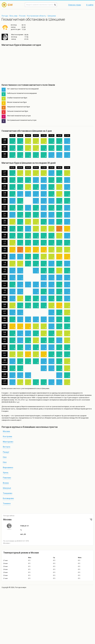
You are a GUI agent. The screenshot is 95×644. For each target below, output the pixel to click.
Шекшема (52, 16)
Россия (22, 16)
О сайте (90, 5)
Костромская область (37, 16)
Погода (5, 16)
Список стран (75, 5)
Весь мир (14, 16)
